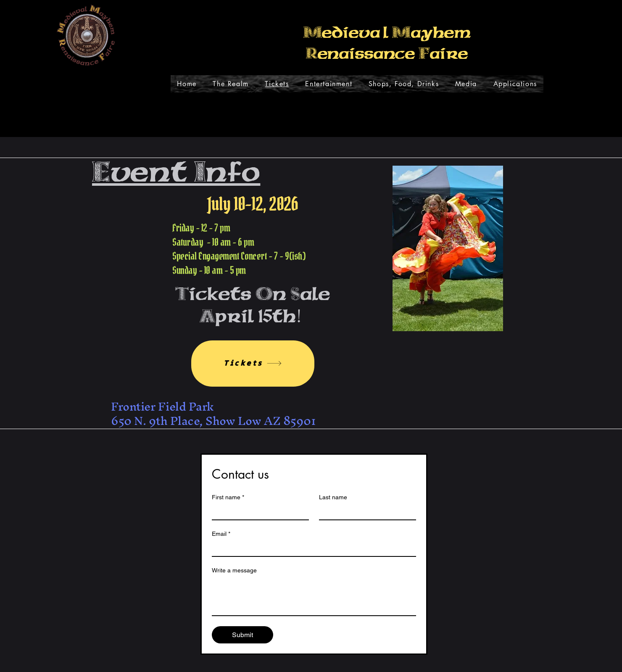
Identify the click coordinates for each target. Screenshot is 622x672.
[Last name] (365, 512)
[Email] (311, 548)
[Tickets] (253, 364)
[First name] (258, 512)
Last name (333, 497)
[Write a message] (314, 596)
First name (228, 497)
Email (221, 534)
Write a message (234, 570)
